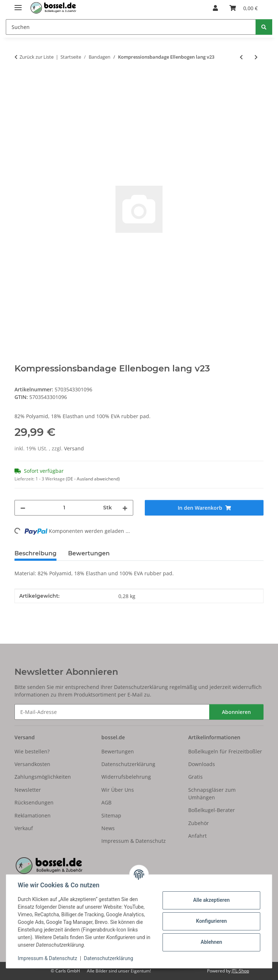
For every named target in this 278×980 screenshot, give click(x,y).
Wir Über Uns (118, 790)
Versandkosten (32, 764)
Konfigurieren (211, 921)
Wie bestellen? (32, 751)
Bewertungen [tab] (89, 553)
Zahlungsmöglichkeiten (43, 777)
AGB (106, 802)
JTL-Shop (240, 971)
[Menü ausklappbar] (18, 5)
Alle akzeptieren (211, 900)
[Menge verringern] (23, 508)
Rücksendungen (34, 802)
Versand (74, 448)
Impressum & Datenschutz (47, 958)
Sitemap (111, 815)
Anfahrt (197, 836)
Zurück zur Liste (37, 57)
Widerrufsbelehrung (126, 777)
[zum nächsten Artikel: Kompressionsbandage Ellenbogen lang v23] (256, 57)
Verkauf (24, 828)
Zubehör (199, 823)
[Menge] (64, 508)
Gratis (195, 777)
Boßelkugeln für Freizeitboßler (225, 751)
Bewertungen (118, 751)
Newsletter (28, 790)
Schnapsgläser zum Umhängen (212, 794)
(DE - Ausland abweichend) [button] (93, 479)
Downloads (202, 764)
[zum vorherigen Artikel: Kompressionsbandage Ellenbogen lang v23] (241, 57)
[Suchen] (264, 27)
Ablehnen (211, 942)
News (108, 828)
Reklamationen (33, 815)
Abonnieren (236, 712)
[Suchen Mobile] (131, 27)
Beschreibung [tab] (35, 553)
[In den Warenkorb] (20, 81)
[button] (215, 8)
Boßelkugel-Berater (212, 810)
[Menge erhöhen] (125, 508)
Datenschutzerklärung (109, 958)
